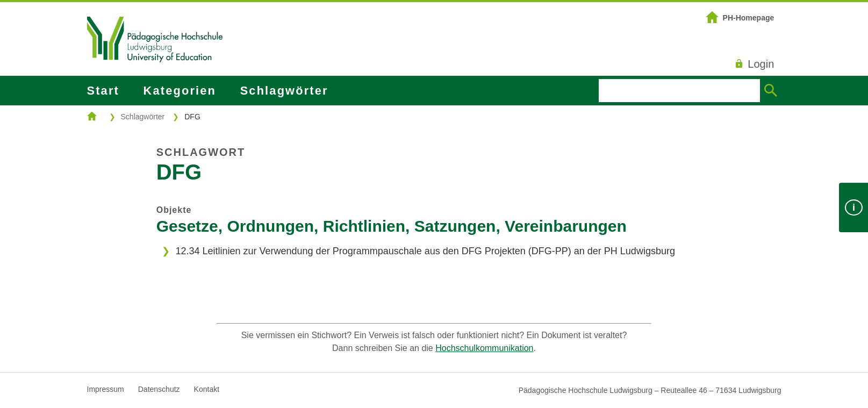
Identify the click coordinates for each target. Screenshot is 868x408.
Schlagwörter (284, 91)
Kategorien (180, 91)
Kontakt (207, 389)
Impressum (106, 389)
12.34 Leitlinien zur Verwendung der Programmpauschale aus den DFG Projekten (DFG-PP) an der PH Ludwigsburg (425, 251)
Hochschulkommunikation (484, 348)
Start (103, 91)
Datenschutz (159, 389)
